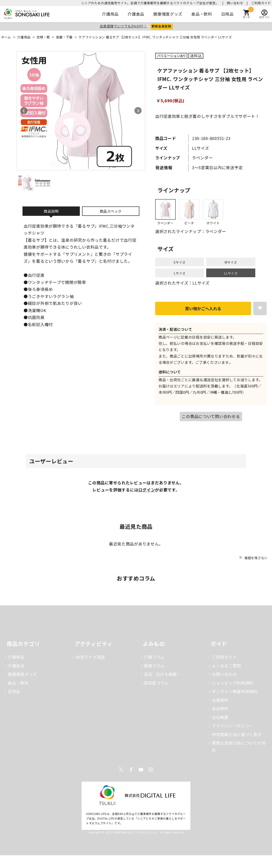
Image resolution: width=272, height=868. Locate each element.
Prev (24, 111)
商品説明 (51, 211)
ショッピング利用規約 (233, 683)
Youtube (141, 770)
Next (138, 111)
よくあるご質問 (226, 666)
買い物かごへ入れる (203, 308)
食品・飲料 (202, 14)
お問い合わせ (224, 674)
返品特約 (220, 708)
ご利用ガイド (261, 3)
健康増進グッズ (168, 14)
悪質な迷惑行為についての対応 (239, 746)
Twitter (121, 770)
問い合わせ (235, 3)
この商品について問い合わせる (211, 416)
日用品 (227, 14)
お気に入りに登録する (260, 308)
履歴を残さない (256, 558)
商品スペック (111, 211)
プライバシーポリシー (233, 726)
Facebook (131, 770)
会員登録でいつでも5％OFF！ (123, 26)
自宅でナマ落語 (90, 657)
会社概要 (220, 717)
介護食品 (136, 14)
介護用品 (110, 14)
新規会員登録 (161, 26)
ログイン (147, 490)
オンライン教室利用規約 (235, 691)
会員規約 (220, 700)
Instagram (151, 770)
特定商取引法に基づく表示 (237, 734)
